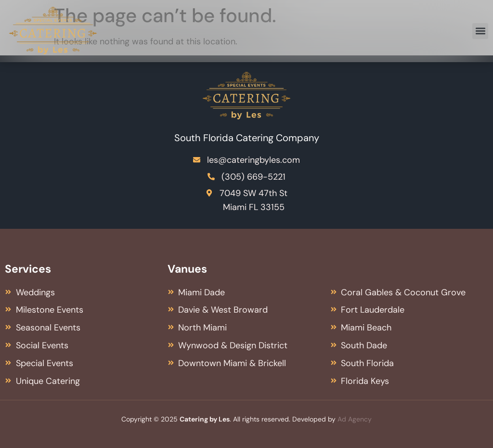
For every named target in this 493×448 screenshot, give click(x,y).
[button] (480, 31)
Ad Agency (355, 419)
